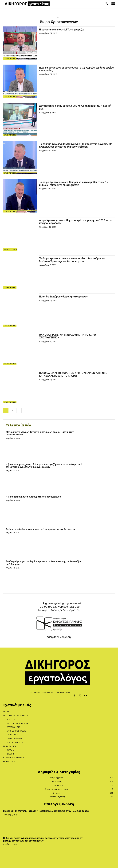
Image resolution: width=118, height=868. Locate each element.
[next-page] (26, 410)
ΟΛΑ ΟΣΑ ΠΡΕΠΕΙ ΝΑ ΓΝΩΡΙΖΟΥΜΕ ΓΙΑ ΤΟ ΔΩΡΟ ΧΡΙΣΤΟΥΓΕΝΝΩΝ (67, 336)
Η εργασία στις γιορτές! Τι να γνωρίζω (61, 30)
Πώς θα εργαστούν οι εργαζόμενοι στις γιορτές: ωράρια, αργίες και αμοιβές (76, 69)
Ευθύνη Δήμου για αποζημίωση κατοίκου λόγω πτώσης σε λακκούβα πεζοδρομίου (43, 563)
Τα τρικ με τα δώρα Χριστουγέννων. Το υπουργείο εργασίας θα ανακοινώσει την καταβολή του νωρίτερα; (76, 145)
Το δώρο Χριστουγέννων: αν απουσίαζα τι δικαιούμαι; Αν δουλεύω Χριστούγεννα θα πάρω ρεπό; (72, 260)
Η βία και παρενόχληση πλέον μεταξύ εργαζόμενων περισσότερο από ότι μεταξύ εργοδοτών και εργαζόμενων (44, 466)
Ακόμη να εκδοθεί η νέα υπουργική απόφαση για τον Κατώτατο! (41, 529)
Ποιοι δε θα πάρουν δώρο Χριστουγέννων (63, 297)
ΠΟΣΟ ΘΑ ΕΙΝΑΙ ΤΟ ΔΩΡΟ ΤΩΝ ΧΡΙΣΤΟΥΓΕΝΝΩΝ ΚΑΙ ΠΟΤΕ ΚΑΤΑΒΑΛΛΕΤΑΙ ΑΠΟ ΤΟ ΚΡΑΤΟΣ (73, 374)
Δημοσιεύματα (10, 249)
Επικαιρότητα (10, 364)
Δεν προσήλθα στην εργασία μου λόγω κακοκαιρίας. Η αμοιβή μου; (75, 107)
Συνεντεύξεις (10, 59)
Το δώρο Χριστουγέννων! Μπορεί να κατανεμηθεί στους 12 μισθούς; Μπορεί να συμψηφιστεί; (74, 184)
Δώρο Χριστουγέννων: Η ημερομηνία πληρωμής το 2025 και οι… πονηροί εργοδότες (77, 222)
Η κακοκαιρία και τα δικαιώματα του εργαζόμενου (33, 497)
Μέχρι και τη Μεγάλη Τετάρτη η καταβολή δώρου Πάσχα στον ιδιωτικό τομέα (40, 433)
